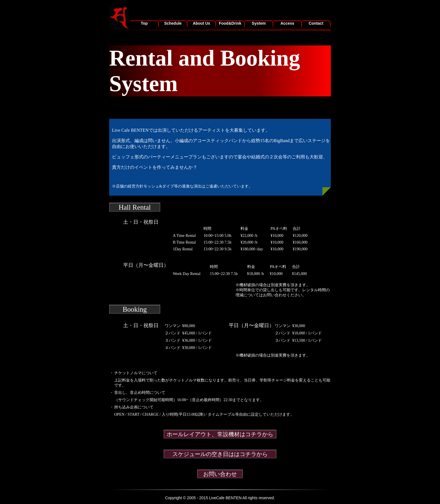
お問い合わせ (220, 474)
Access (287, 23)
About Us (201, 23)
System (259, 23)
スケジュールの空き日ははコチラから (220, 454)
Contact (316, 23)
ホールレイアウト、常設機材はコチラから (220, 434)
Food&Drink (230, 23)
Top (144, 23)
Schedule (173, 23)
